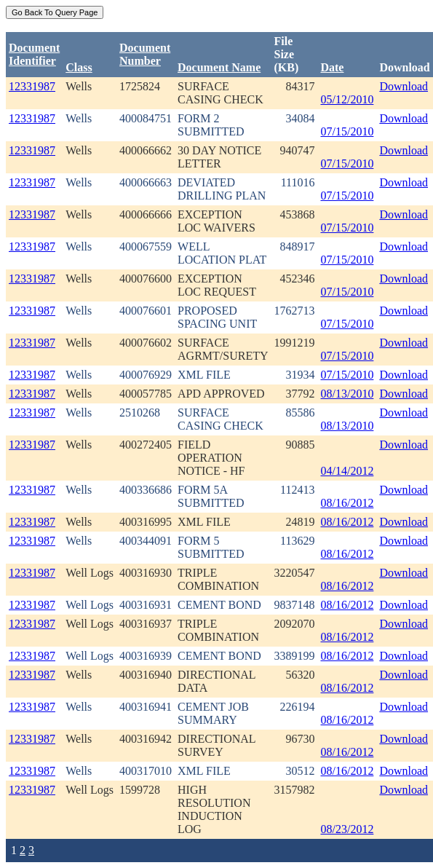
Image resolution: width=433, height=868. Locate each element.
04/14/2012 (347, 471)
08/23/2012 (347, 829)
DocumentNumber (145, 54)
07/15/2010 (347, 131)
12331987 (32, 86)
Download (404, 86)
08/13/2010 (347, 394)
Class (79, 67)
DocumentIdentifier (34, 54)
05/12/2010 (347, 99)
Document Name (219, 67)
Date (332, 67)
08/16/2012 (347, 503)
